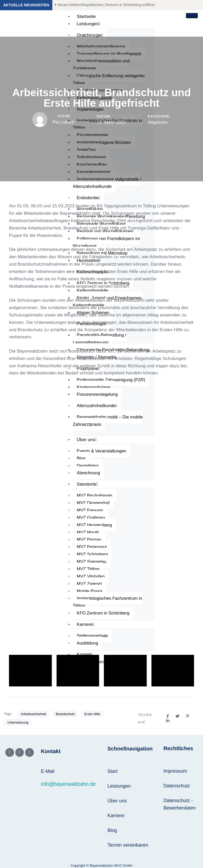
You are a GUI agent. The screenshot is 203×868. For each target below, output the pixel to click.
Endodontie (89, 198)
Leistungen (88, 24)
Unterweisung (18, 722)
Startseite (86, 16)
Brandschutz (65, 714)
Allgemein (158, 122)
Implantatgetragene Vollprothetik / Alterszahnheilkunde (108, 183)
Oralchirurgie (90, 35)
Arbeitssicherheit (34, 714)
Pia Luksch (64, 122)
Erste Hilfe (92, 714)
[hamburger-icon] (192, 16)
